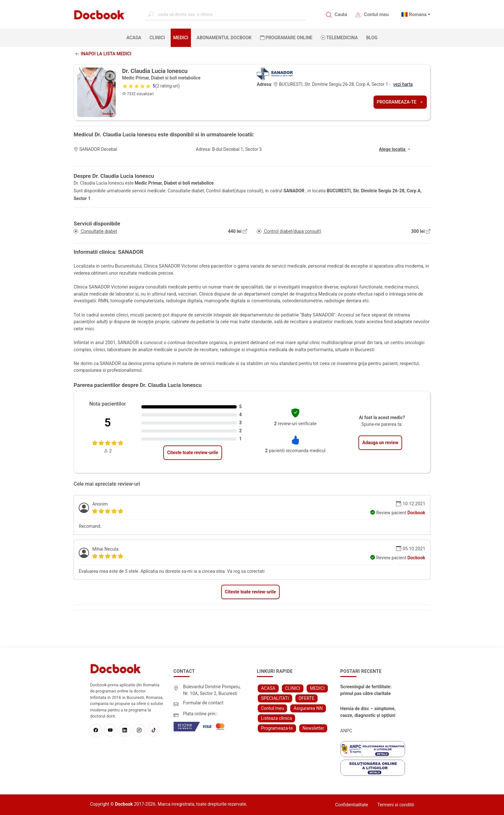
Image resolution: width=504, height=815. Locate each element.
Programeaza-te (400, 102)
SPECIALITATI (275, 698)
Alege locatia (395, 149)
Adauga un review (380, 443)
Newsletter (313, 728)
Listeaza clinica (276, 718)
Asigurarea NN (308, 708)
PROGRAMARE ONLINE (286, 38)
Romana (418, 14)
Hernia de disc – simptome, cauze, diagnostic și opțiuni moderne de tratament (368, 712)
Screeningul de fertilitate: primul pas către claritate (366, 690)
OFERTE (307, 698)
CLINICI (157, 38)
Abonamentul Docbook (224, 38)
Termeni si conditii (396, 805)
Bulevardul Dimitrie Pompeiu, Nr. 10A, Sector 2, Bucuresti (212, 690)
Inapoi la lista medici (103, 54)
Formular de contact (203, 703)
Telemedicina (339, 38)
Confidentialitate (352, 805)
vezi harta (403, 84)
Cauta (341, 14)
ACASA (135, 37)
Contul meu (376, 14)
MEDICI (181, 38)
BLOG (372, 38)
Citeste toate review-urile (193, 453)
